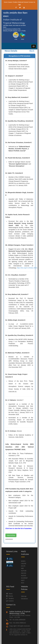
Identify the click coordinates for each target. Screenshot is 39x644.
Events (11, 596)
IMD (22, 568)
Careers (10, 2)
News (11, 594)
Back (32, 51)
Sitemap (24, 596)
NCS (23, 583)
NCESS (24, 576)
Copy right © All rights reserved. (20, 626)
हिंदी (20, 5)
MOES (23, 561)
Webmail (21, 2)
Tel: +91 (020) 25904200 (17, 620)
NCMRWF (24, 578)
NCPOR (24, 571)
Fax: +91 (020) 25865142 (18, 623)
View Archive (11, 535)
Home (6, 2)
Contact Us (32, 2)
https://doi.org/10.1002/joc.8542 (27, 268)
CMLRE (24, 564)
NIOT (23, 580)
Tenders (15, 2)
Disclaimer (24, 599)
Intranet (26, 2)
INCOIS (24, 573)
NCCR (23, 566)
